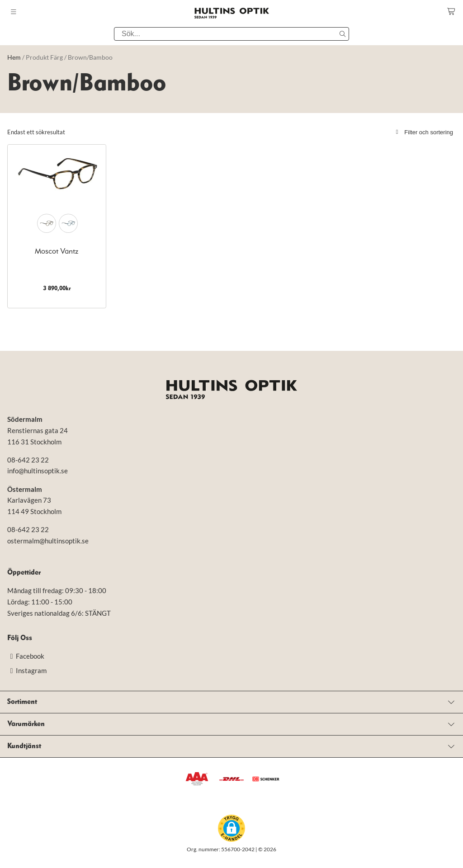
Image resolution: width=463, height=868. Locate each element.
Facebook (26, 656)
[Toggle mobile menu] (14, 12)
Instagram (27, 670)
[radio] (47, 223)
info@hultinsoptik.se (38, 471)
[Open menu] (231, 702)
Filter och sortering (423, 132)
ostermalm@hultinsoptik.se (48, 541)
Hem (14, 57)
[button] (231, 828)
